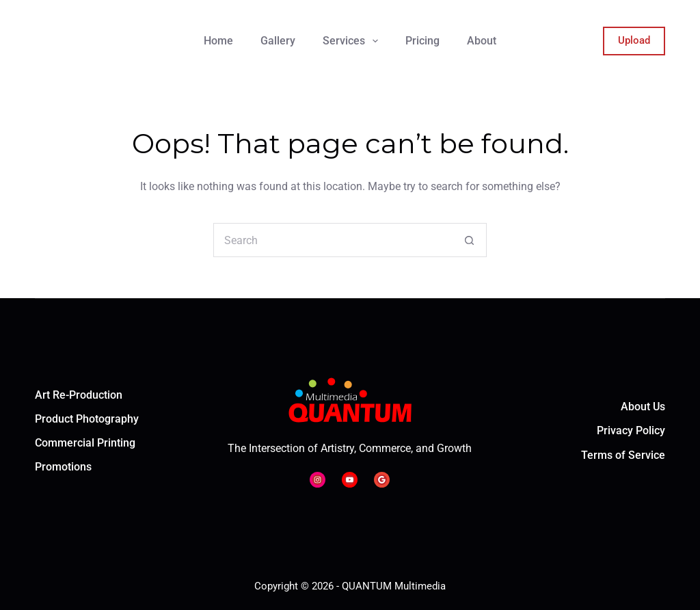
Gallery (278, 41)
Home (218, 41)
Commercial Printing (85, 443)
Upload (634, 40)
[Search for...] (333, 240)
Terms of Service (623, 455)
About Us (643, 407)
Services (353, 41)
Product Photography (87, 419)
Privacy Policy (631, 430)
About (482, 41)
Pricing (422, 41)
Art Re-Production (79, 395)
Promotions (63, 467)
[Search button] (470, 240)
